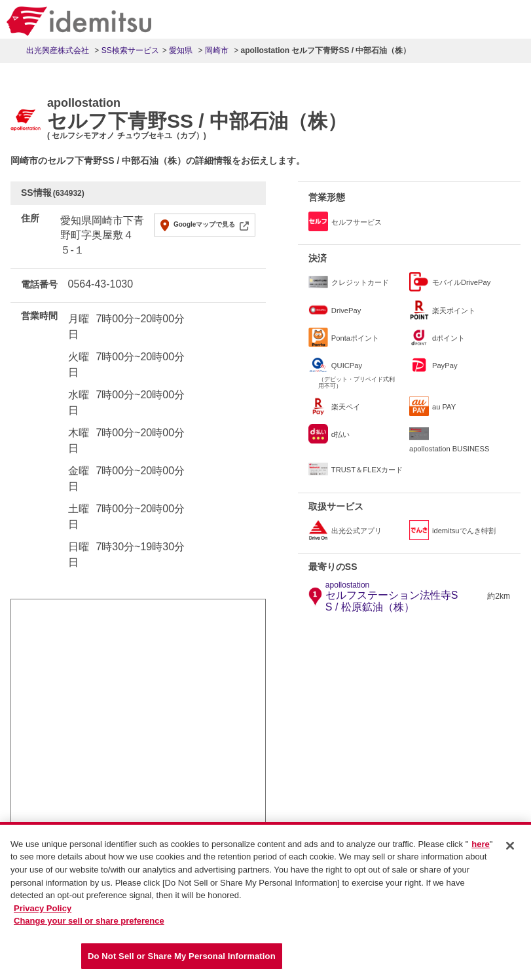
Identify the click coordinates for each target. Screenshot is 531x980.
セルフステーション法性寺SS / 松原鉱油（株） (405, 597)
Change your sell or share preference (89, 924)
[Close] (510, 849)
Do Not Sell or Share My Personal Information (182, 959)
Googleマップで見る (204, 224)
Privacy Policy (43, 912)
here (480, 847)
